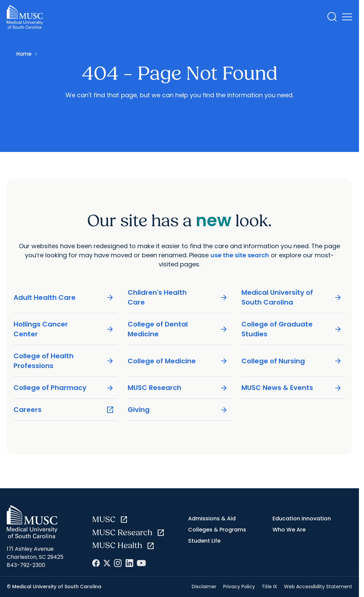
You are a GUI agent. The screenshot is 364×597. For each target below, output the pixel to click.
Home (24, 54)
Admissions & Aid (212, 518)
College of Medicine (178, 361)
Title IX (269, 587)
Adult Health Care (64, 297)
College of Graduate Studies (292, 329)
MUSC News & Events (292, 388)
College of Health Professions (64, 361)
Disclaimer (204, 587)
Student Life (204, 541)
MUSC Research (178, 388)
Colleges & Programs (217, 530)
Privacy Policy (239, 587)
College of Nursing (292, 361)
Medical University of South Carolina (292, 297)
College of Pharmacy (64, 388)
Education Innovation (302, 518)
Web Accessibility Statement (318, 587)
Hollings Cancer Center (64, 329)
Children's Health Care (178, 297)
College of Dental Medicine (178, 329)
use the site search (240, 255)
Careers (64, 410)
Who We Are (289, 530)
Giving (178, 410)
